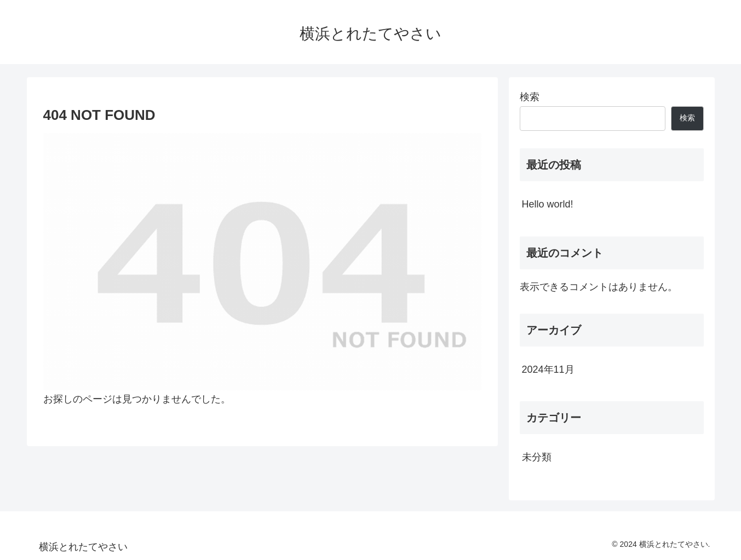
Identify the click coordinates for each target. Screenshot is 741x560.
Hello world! (548, 204)
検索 (530, 97)
